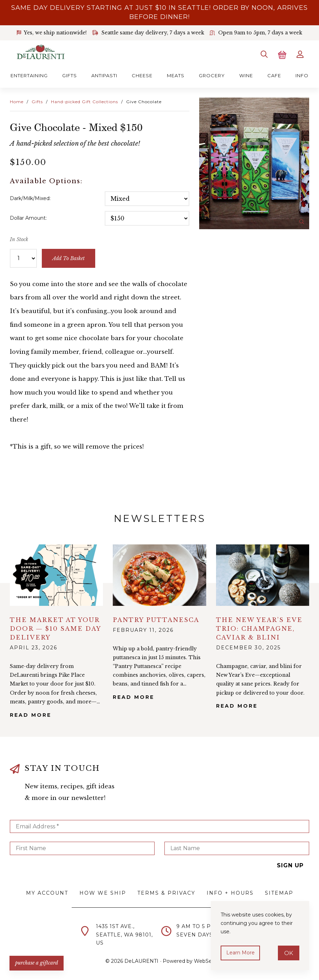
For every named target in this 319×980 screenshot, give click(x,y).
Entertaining (29, 75)
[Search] (263, 54)
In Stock (19, 239)
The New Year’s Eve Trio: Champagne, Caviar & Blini (259, 628)
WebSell (204, 961)
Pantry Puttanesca (156, 619)
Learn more (240, 953)
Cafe (274, 75)
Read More (31, 715)
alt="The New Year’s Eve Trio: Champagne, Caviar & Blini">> (263, 574)
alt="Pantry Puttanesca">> (159, 574)
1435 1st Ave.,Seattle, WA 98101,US (124, 934)
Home (17, 101)
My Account (47, 893)
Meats (176, 75)
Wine (246, 75)
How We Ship (103, 893)
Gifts (70, 75)
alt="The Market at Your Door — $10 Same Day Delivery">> (56, 574)
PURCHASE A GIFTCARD (37, 962)
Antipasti (104, 75)
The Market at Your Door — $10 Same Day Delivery (55, 628)
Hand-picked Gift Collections (84, 101)
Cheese (142, 75)
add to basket (69, 258)
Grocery (212, 75)
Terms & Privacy (166, 893)
